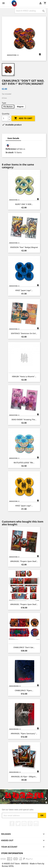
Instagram (36, 824)
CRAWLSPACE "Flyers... (24, 690)
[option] (24, 797)
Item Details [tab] (13, 138)
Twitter (18, 824)
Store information (12, 853)
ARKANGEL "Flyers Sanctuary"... (24, 733)
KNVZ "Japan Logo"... (24, 290)
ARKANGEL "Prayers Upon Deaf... (24, 561)
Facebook (12, 824)
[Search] (30, 11)
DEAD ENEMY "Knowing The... (24, 419)
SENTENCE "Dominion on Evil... (24, 333)
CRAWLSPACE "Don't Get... (24, 647)
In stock (10, 152)
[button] (4, 797)
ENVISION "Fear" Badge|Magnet (24, 247)
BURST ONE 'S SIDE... (24, 204)
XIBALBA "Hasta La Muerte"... (24, 376)
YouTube (24, 824)
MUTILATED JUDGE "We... (24, 463)
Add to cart (23, 118)
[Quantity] (5, 118)
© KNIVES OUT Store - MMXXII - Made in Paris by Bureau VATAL (23, 865)
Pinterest (30, 824)
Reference (11, 149)
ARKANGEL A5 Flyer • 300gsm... (24, 777)
